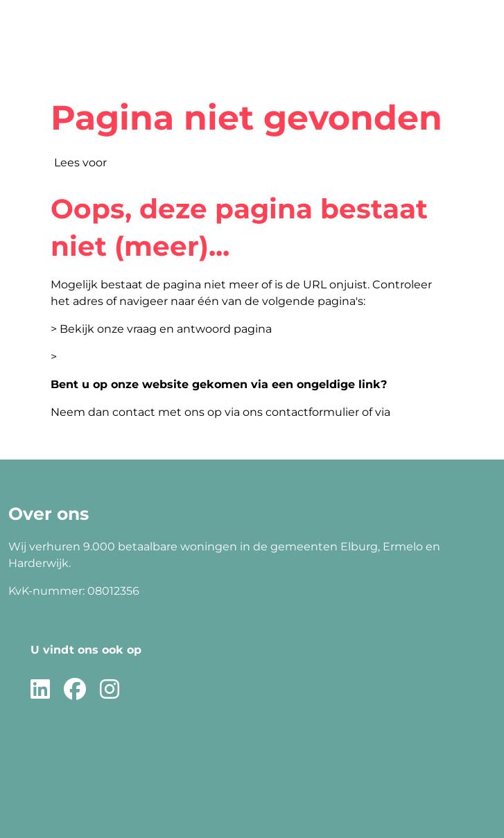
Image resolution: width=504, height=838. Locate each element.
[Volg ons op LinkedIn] (40, 690)
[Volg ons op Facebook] (75, 690)
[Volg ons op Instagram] (110, 690)
